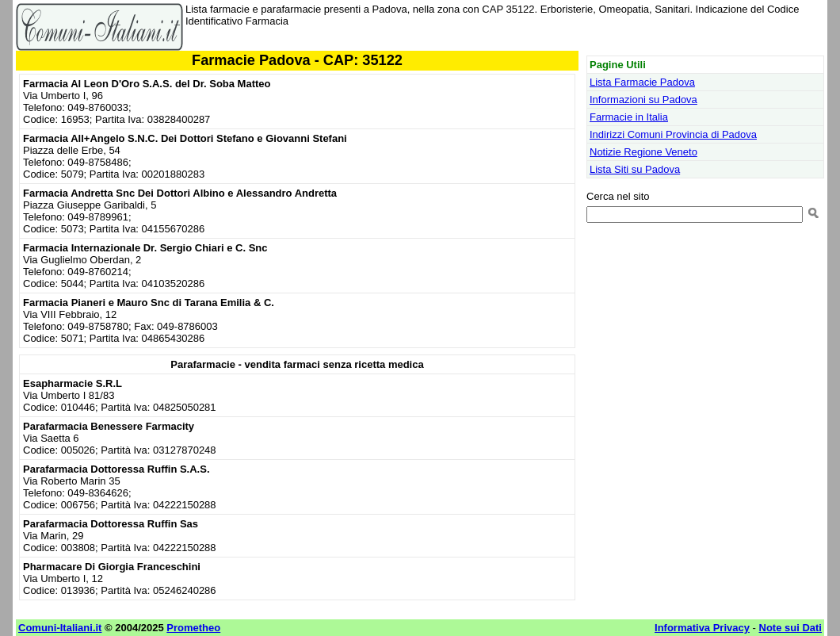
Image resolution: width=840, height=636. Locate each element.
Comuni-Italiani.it (60, 628)
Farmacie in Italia (629, 117)
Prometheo (193, 628)
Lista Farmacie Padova (642, 82)
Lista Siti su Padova (635, 169)
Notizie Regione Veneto (643, 152)
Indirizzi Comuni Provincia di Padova (673, 134)
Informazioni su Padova (643, 100)
